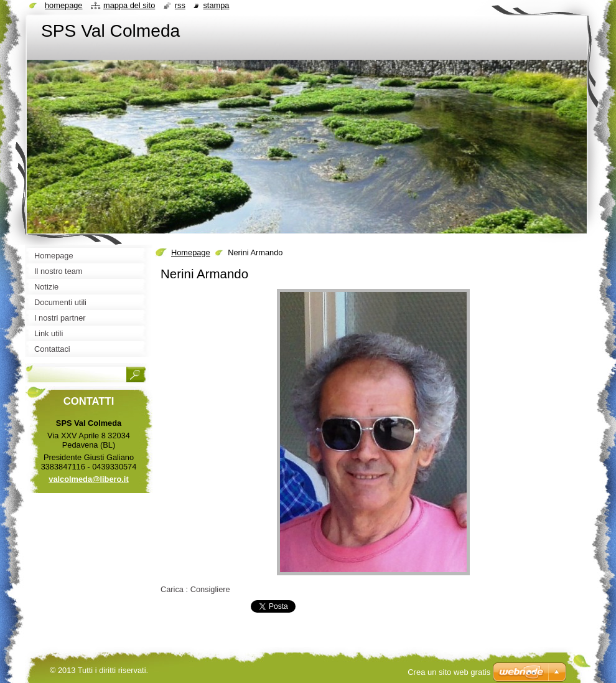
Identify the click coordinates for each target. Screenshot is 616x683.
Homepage (191, 252)
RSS (180, 5)
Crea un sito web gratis (449, 672)
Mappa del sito (129, 5)
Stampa (216, 5)
